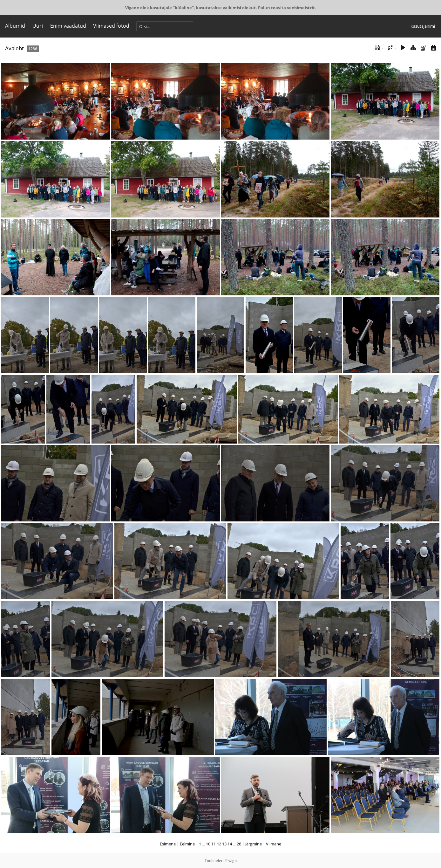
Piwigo (231, 861)
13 (224, 844)
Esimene (168, 844)
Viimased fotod (111, 26)
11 (214, 844)
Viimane (274, 844)
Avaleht (14, 48)
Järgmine (254, 844)
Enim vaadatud (68, 26)
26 (239, 844)
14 (230, 844)
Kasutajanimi (423, 26)
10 (208, 844)
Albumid (15, 26)
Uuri (38, 26)
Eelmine (187, 844)
